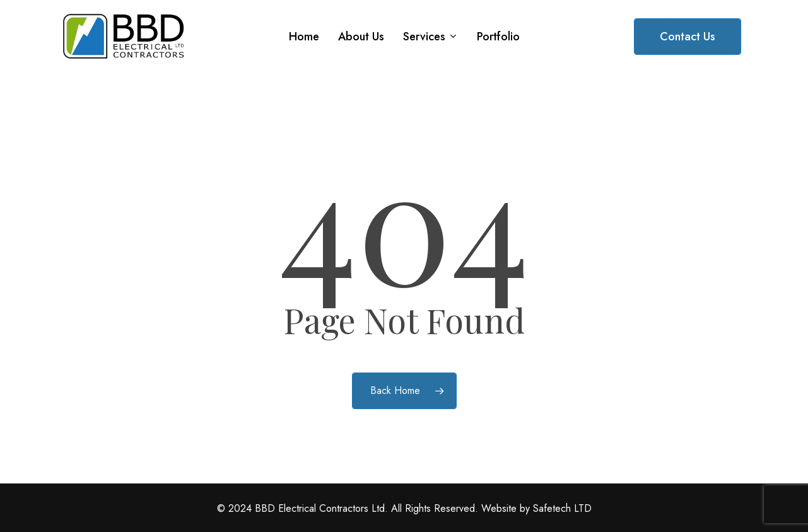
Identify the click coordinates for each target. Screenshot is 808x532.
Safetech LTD (562, 508)
